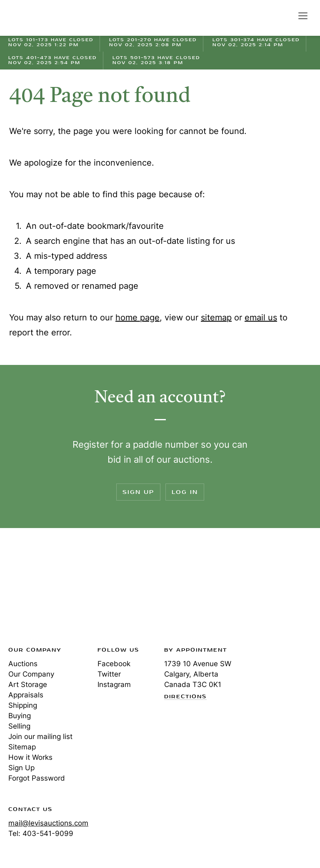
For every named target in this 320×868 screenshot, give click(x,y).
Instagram (114, 684)
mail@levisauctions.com (48, 823)
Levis (35, 590)
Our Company (31, 674)
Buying (20, 716)
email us (261, 317)
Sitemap (22, 747)
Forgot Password (37, 778)
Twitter (109, 674)
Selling (19, 726)
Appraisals (26, 695)
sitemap (216, 317)
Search (285, 15)
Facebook (114, 664)
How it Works (30, 757)
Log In (185, 492)
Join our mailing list (40, 737)
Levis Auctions (37, 18)
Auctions (23, 664)
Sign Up (138, 492)
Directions (185, 697)
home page (137, 317)
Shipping (23, 705)
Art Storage (28, 684)
